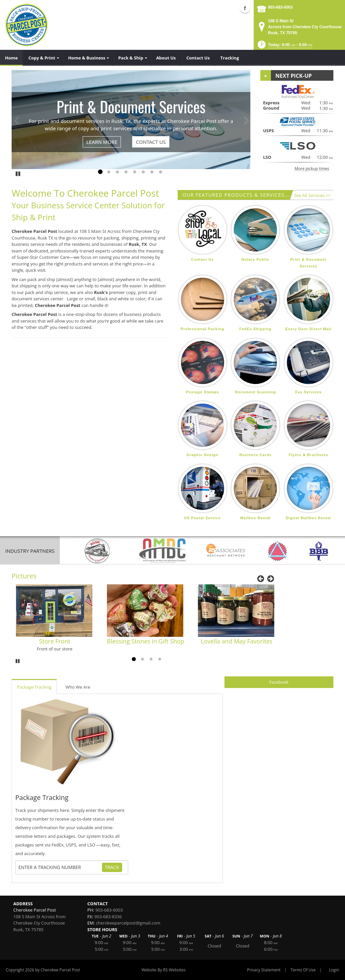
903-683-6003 (280, 7)
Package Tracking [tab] (34, 687)
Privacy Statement (264, 970)
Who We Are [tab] (78, 687)
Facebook (279, 682)
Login (334, 970)
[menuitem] (11, 58)
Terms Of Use (303, 970)
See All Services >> (312, 195)
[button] (284, 47)
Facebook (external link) (245, 8)
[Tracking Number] (60, 867)
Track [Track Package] (112, 867)
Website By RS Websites (164, 970)
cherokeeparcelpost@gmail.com (128, 923)
